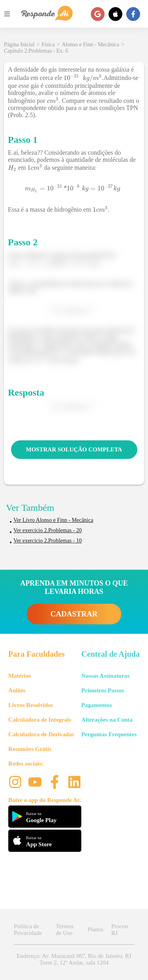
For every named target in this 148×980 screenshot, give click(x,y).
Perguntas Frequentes (109, 734)
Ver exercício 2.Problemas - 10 (48, 541)
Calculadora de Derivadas (41, 734)
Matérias (20, 676)
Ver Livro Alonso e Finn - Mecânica (53, 520)
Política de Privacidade (28, 930)
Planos (96, 929)
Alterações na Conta (107, 720)
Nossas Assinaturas (105, 676)
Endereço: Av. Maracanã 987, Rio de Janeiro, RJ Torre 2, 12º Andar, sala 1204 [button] (74, 959)
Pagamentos (97, 705)
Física (48, 45)
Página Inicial (19, 45)
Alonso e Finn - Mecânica (91, 45)
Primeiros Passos (103, 690)
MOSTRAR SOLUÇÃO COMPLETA (74, 449)
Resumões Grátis (30, 749)
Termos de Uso (65, 930)
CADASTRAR (74, 614)
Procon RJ (120, 930)
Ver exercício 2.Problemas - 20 (48, 530)
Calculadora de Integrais (40, 720)
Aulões (17, 690)
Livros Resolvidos (31, 705)
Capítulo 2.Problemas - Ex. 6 (36, 51)
